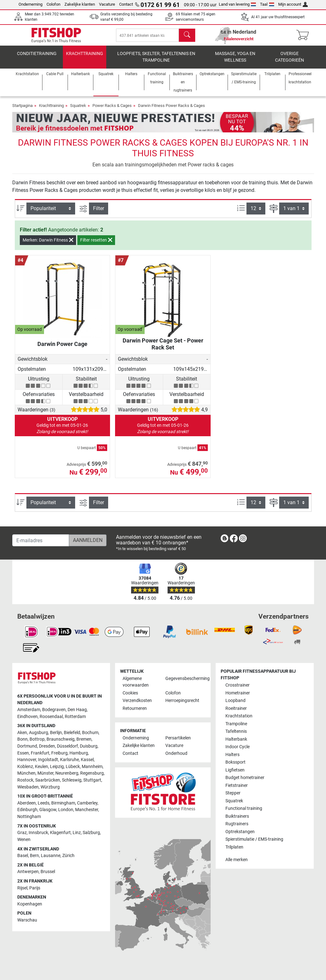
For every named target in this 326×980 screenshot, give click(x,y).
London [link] (66, 810)
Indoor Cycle (238, 747)
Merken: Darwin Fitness (48, 244)
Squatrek (78, 110)
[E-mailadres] (41, 540)
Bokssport (235, 762)
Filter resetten (96, 244)
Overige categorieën (290, 61)
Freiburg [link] (59, 753)
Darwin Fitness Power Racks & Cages (171, 110)
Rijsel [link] (22, 888)
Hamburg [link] (79, 753)
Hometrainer (238, 693)
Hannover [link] (27, 760)
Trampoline (236, 724)
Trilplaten (234, 847)
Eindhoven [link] (28, 717)
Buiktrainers (237, 816)
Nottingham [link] (29, 817)
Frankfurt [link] (40, 753)
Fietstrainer (237, 785)
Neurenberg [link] (67, 773)
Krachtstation (239, 716)
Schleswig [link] (72, 780)
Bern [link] (34, 856)
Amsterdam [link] (29, 710)
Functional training (244, 808)
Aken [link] (22, 733)
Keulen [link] (41, 767)
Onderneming (30, 4)
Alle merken (237, 860)
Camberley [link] (87, 803)
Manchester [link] (87, 810)
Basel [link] (23, 856)
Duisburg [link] (89, 746)
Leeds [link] (44, 803)
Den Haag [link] (77, 710)
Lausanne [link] (51, 856)
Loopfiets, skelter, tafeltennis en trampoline (156, 61)
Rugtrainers (237, 824)
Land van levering (238, 4)
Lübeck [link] (73, 767)
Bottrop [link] (37, 739)
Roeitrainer (236, 708)
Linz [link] (77, 833)
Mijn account (293, 4)
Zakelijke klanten (80, 4)
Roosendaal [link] (51, 717)
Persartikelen (178, 738)
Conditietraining (37, 58)
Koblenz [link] (25, 767)
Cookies (130, 693)
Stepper (233, 793)
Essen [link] (23, 753)
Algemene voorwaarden (136, 682)
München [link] (26, 773)
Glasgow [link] (48, 810)
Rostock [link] (25, 780)
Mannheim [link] (92, 767)
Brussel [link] (48, 872)
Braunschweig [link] (61, 739)
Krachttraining (85, 58)
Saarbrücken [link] (48, 780)
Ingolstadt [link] (48, 760)
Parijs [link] (35, 888)
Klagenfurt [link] (60, 833)
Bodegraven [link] (54, 710)
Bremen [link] (84, 739)
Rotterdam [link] (75, 717)
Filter (99, 213)
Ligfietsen (235, 770)
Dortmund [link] (27, 746)
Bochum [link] (90, 733)
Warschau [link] (27, 920)
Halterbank (236, 739)
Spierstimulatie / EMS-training (254, 839)
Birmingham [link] (63, 803)
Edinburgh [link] (27, 810)
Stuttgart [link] (92, 780)
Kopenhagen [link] (30, 904)
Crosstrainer (238, 685)
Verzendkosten (137, 701)
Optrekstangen (240, 832)
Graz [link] (22, 833)
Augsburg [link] (39, 733)
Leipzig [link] (57, 767)
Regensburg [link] (92, 773)
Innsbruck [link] (38, 833)
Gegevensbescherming (184, 679)
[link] (224, 540)
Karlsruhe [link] (69, 760)
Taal (267, 4)
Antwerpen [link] (28, 872)
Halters (232, 755)
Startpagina (22, 110)
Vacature (107, 4)
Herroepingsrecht (182, 701)
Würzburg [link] (50, 787)
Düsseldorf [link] (67, 746)
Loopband (235, 701)
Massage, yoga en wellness (235, 61)
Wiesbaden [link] (28, 787)
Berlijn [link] (56, 733)
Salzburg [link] (91, 833)
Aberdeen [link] (27, 803)
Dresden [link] (47, 746)
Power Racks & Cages (112, 110)
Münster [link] (45, 773)
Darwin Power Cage (62, 348)
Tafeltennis (236, 731)
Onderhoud (176, 753)
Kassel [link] (87, 760)
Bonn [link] (22, 739)
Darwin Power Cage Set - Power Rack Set (163, 348)
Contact (126, 4)
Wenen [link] (24, 840)
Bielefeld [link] (72, 733)
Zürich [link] (68, 856)
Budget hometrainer (245, 778)
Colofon (53, 4)
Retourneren (135, 708)
